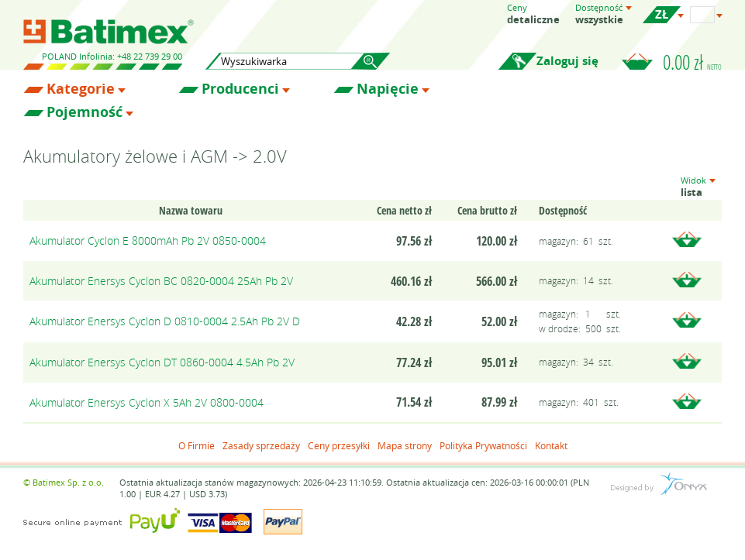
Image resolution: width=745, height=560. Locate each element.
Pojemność (85, 112)
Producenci (240, 89)
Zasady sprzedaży (261, 445)
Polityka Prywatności (483, 445)
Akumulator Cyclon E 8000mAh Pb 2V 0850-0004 (148, 240)
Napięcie (388, 89)
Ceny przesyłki (339, 445)
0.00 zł (692, 62)
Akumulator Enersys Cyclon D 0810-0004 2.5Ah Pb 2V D (165, 321)
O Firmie (197, 445)
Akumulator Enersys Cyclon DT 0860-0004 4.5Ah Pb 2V (162, 362)
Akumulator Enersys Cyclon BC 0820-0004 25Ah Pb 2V (161, 281)
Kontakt (551, 445)
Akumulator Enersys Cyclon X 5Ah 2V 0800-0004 (147, 402)
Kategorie (81, 89)
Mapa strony (405, 445)
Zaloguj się (567, 61)
